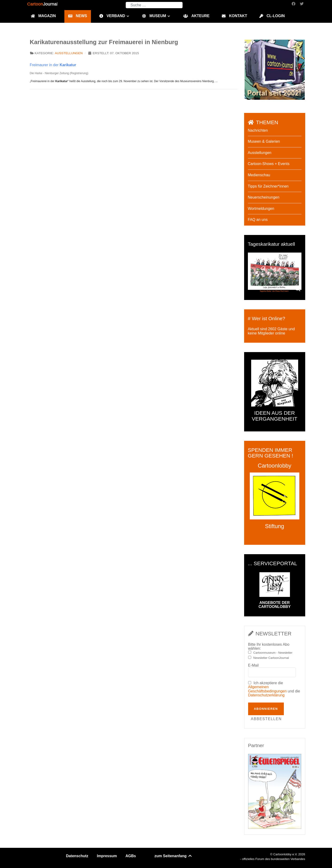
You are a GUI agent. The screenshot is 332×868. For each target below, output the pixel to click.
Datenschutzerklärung (266, 695)
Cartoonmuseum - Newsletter (273, 653)
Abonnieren (266, 709)
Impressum (107, 856)
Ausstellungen (69, 53)
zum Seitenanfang (173, 856)
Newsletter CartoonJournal (271, 658)
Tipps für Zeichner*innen (268, 186)
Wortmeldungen (261, 209)
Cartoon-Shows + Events (269, 164)
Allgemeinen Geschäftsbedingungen (268, 689)
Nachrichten (258, 130)
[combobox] (154, 5)
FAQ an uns (258, 220)
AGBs (131, 856)
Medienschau (259, 175)
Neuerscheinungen (264, 197)
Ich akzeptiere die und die (274, 689)
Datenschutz (77, 856)
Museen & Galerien (264, 141)
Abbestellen (266, 719)
